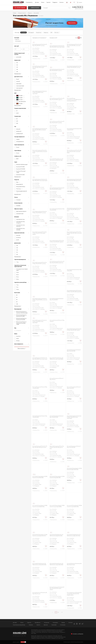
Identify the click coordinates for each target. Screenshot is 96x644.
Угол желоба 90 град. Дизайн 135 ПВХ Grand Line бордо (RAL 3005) (57, 477)
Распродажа (55, 623)
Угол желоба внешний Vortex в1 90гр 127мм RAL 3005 (40, 388)
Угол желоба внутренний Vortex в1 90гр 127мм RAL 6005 (74, 447)
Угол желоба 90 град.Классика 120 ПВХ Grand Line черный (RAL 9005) (56, 564)
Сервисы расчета (35, 8)
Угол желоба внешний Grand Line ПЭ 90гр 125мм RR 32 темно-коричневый (40, 358)
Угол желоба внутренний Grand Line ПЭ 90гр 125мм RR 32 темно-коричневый (74, 417)
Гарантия (48, 2)
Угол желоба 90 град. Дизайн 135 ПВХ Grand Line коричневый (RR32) (57, 506)
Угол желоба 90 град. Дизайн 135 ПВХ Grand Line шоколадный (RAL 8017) (40, 535)
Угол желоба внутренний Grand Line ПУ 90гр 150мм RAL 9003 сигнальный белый (74, 233)
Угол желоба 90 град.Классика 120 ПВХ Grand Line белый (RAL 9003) (56, 159)
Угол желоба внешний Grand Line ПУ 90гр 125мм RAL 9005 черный (57, 188)
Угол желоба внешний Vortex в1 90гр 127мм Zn (57, 321)
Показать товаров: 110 (22, 345)
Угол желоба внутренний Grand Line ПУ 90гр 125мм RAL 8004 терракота (57, 241)
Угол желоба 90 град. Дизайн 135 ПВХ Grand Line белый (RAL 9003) (40, 477)
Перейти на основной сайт (18, 4)
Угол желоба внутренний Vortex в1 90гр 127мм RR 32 (74, 388)
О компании (63, 625)
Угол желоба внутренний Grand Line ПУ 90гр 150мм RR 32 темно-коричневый (40, 321)
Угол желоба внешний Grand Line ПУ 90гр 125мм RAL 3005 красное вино (74, 180)
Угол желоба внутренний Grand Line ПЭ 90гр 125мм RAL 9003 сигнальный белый (40, 300)
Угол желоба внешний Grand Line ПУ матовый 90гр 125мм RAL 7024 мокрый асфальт (74, 594)
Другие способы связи (79, 9)
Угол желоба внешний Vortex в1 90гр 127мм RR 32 (74, 270)
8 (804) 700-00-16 (78, 7)
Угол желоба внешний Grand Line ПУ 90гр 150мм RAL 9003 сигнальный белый (74, 151)
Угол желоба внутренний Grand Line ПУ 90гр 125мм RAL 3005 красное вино (74, 209)
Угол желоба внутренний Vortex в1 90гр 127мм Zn (57, 379)
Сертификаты (38, 623)
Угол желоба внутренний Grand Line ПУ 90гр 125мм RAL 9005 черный (74, 329)
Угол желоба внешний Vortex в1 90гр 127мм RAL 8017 (74, 129)
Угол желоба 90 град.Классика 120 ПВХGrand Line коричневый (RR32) (56, 358)
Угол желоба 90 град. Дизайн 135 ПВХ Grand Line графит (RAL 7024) (74, 469)
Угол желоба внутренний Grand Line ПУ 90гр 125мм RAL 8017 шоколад (74, 67)
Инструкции (47, 623)
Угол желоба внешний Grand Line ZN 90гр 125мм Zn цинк (74, 564)
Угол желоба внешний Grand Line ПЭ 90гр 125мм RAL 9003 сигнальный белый (40, 130)
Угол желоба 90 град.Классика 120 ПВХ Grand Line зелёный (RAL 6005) (39, 564)
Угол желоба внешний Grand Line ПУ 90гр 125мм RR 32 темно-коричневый (57, 46)
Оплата (43, 2)
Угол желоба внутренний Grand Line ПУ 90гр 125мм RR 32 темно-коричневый (40, 92)
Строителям (54, 625)
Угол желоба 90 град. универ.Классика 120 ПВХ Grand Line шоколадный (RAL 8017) (74, 100)
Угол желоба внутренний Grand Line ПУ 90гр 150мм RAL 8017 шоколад (40, 263)
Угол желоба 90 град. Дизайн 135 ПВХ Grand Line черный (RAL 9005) (74, 506)
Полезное (31, 625)
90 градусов (24, 32)
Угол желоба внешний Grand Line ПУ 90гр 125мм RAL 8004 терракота (57, 99)
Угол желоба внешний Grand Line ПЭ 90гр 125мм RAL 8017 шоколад (57, 70)
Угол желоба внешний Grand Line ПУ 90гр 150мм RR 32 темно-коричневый (40, 180)
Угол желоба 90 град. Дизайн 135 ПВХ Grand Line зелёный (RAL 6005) (40, 506)
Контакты (62, 2)
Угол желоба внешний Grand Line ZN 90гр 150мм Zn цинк (40, 593)
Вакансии (46, 625)
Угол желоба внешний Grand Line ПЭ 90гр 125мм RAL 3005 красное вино (40, 447)
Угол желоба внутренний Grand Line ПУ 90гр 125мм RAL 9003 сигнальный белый (40, 151)
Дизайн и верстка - (20, 642)
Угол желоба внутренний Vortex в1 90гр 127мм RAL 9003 (74, 350)
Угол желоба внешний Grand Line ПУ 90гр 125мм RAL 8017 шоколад (40, 45)
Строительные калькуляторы (19, 625)
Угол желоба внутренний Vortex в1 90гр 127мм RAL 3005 (57, 416)
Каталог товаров (20, 8)
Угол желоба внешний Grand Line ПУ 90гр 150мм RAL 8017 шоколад (57, 122)
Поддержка (55, 2)
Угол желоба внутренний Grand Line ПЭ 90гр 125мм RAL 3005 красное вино (57, 447)
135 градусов (31, 32)
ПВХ (51, 32)
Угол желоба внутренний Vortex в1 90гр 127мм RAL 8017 (57, 299)
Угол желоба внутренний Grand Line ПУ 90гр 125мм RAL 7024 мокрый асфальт (40, 233)
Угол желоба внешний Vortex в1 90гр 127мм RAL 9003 (57, 209)
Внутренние (39, 32)
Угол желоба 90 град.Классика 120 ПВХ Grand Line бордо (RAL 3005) (56, 535)
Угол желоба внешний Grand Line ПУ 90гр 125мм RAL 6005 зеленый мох (57, 262)
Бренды (63, 623)
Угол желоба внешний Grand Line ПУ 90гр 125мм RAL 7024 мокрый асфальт (40, 67)
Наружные (46, 32)
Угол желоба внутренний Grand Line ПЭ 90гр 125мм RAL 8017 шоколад (40, 212)
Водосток (17, 39)
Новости (38, 625)
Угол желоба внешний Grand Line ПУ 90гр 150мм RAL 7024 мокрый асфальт (57, 588)
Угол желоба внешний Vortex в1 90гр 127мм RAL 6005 (40, 416)
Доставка (37, 2)
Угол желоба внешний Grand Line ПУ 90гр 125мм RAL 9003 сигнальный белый (74, 46)
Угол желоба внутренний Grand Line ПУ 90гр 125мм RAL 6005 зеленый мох (74, 291)
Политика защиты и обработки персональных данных (73, 642)
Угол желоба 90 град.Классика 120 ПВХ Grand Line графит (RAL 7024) (74, 535)
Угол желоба (18, 41)
